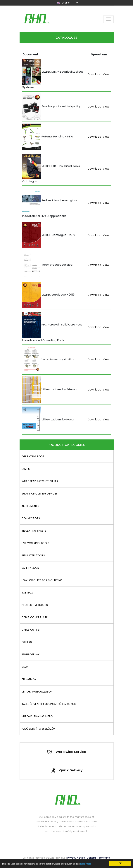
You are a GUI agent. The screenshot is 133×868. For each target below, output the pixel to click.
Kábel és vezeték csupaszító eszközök (49, 704)
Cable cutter (31, 630)
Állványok (29, 679)
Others (27, 642)
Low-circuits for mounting (42, 580)
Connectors (31, 518)
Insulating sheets (34, 531)
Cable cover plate (35, 617)
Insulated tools (33, 555)
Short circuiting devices (40, 494)
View (106, 74)
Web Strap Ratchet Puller (40, 481)
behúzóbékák (31, 654)
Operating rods (33, 456)
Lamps (26, 469)
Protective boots (35, 605)
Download (94, 74)
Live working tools (36, 543)
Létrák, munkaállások (37, 692)
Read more (86, 866)
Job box (27, 593)
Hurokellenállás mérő (37, 716)
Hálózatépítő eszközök (39, 729)
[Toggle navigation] (108, 19)
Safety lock (30, 568)
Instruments (30, 506)
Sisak (25, 667)
